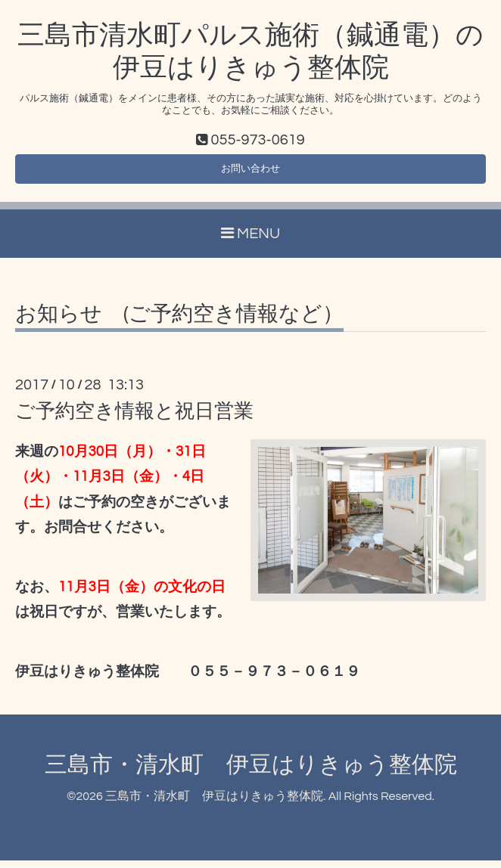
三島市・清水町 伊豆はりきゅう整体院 (251, 772)
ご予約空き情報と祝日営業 (134, 419)
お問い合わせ (250, 173)
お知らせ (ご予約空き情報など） (179, 322)
